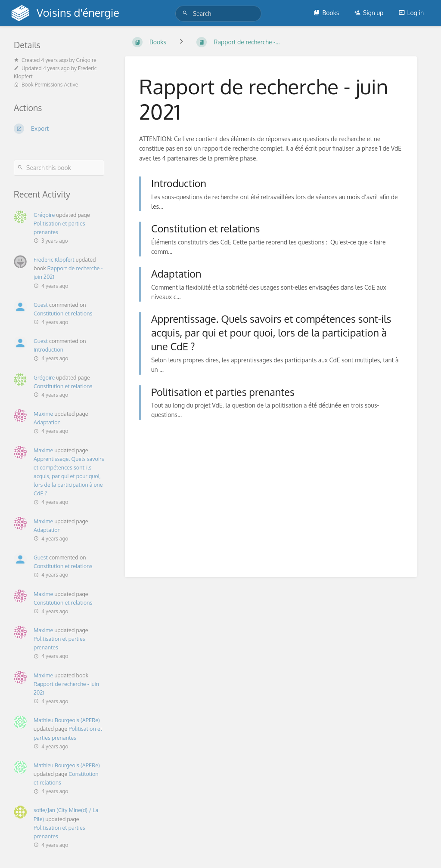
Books (326, 13)
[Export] (59, 129)
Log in (411, 13)
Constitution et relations (63, 313)
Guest (41, 305)
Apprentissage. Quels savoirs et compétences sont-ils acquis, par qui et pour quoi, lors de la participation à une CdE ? (69, 476)
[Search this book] (59, 168)
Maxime (43, 414)
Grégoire (44, 215)
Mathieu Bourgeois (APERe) (67, 720)
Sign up (369, 13)
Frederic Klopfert (54, 259)
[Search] (186, 13)
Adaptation (47, 422)
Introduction (48, 349)
